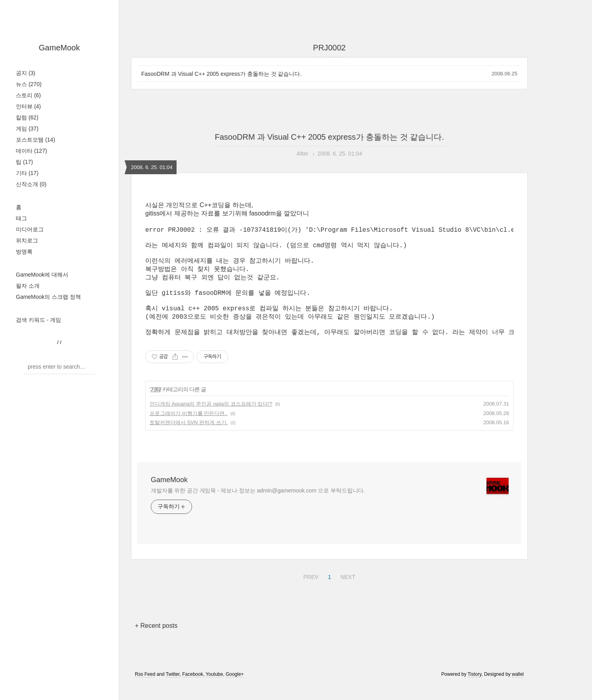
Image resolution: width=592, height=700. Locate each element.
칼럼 (27, 117)
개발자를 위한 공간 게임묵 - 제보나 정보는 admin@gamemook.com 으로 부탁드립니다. (258, 506)
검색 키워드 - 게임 (38, 320)
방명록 (24, 252)
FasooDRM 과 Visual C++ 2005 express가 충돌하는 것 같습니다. (221, 74)
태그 (21, 218)
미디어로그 (30, 229)
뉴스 (29, 84)
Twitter (173, 689)
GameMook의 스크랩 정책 (48, 297)
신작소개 (31, 184)
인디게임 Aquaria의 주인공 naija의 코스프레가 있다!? (211, 419)
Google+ (235, 689)
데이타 (32, 151)
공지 (26, 73)
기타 (27, 173)
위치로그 (27, 240)
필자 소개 (28, 286)
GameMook (59, 48)
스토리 (28, 95)
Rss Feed (145, 689)
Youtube (214, 689)
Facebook (193, 689)
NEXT (347, 591)
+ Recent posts (156, 641)
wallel (518, 689)
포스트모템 (36, 140)
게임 (27, 129)
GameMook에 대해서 (42, 275)
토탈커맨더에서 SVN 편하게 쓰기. (189, 437)
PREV (310, 591)
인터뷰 (28, 106)
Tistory (475, 689)
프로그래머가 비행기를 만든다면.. (188, 428)
